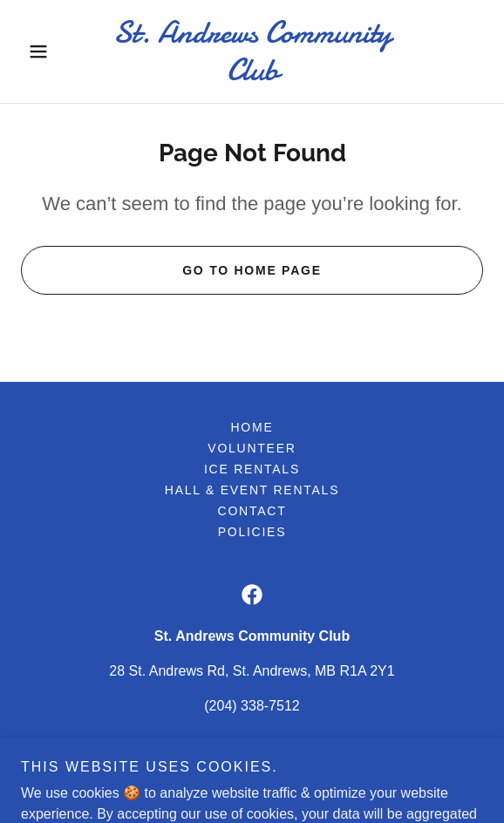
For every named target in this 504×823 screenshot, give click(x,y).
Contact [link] (252, 511)
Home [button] (252, 427)
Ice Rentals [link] (252, 469)
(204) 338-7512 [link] (252, 706)
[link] (252, 51)
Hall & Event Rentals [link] (252, 490)
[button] (56, 51)
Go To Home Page (252, 270)
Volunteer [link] (252, 448)
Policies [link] (252, 532)
